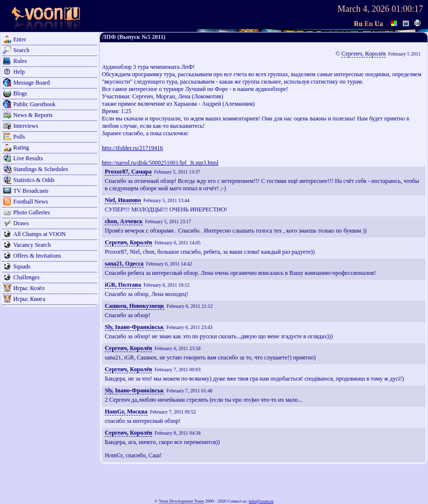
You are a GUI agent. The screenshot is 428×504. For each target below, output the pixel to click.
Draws (21, 223)
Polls (19, 137)
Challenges (26, 277)
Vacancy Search (32, 245)
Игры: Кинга (29, 299)
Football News (31, 202)
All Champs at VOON (40, 234)
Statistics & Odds (34, 180)
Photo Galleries (31, 212)
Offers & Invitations (37, 256)
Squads (22, 267)
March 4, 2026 (363, 9)
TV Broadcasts (31, 191)
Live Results (28, 158)
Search (21, 50)
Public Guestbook (34, 104)
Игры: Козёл (29, 288)
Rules (20, 61)
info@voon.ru (261, 501)
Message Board (31, 83)
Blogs (20, 93)
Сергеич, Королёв (364, 54)
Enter (20, 39)
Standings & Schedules (41, 169)
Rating (21, 148)
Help (19, 72)
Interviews (26, 126)
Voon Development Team (182, 501)
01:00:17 (407, 9)
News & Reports (33, 115)
